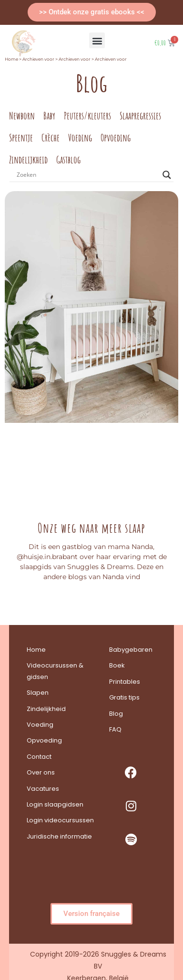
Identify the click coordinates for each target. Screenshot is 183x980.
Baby (49, 116)
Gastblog (68, 160)
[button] (97, 40)
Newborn (22, 116)
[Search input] (87, 175)
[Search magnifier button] (167, 175)
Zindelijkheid (28, 160)
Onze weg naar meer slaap (91, 528)
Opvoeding (116, 138)
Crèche (51, 138)
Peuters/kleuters (87, 116)
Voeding (80, 138)
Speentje (21, 138)
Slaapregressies (140, 116)
